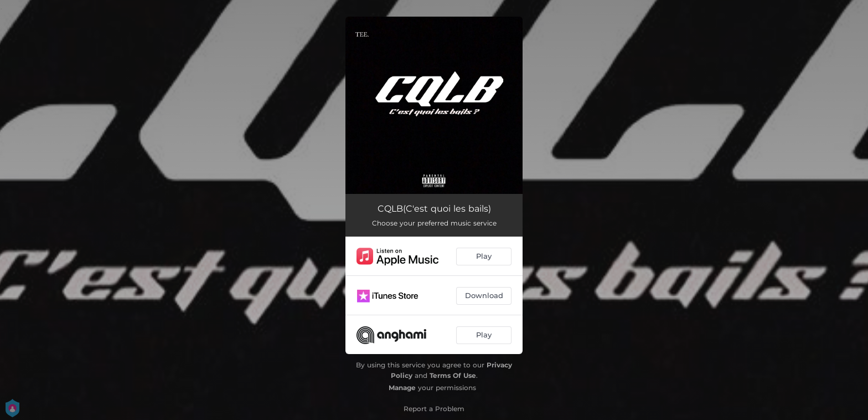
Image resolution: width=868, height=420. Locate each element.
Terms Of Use (453, 375)
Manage (402, 388)
